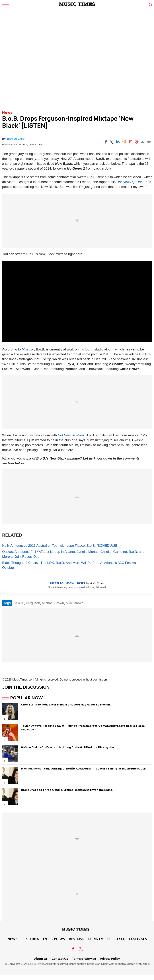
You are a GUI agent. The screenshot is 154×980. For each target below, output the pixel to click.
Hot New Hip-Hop (130, 182)
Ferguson (33, 603)
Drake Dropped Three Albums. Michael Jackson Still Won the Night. (67, 790)
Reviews (76, 939)
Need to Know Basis (68, 583)
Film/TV (96, 939)
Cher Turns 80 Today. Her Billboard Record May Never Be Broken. (66, 704)
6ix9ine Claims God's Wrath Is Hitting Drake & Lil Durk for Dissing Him (67, 747)
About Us (41, 959)
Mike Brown (75, 603)
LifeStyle (116, 939)
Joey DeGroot (16, 139)
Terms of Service (84, 959)
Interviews (54, 939)
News (7, 112)
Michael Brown (53, 603)
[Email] (143, 142)
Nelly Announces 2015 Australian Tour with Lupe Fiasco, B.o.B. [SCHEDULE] (59, 546)
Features (30, 939)
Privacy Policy (110, 959)
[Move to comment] (149, 142)
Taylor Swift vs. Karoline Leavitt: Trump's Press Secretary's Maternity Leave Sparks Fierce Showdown (83, 728)
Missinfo (28, 349)
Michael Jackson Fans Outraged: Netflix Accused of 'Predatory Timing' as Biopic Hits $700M (84, 769)
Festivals (138, 939)
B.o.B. (19, 603)
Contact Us (60, 959)
